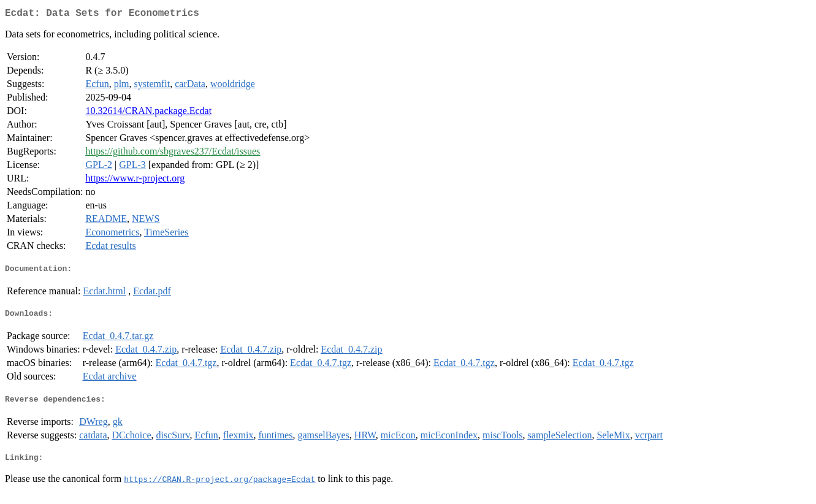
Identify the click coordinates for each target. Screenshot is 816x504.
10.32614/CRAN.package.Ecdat (148, 113)
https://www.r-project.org (135, 181)
